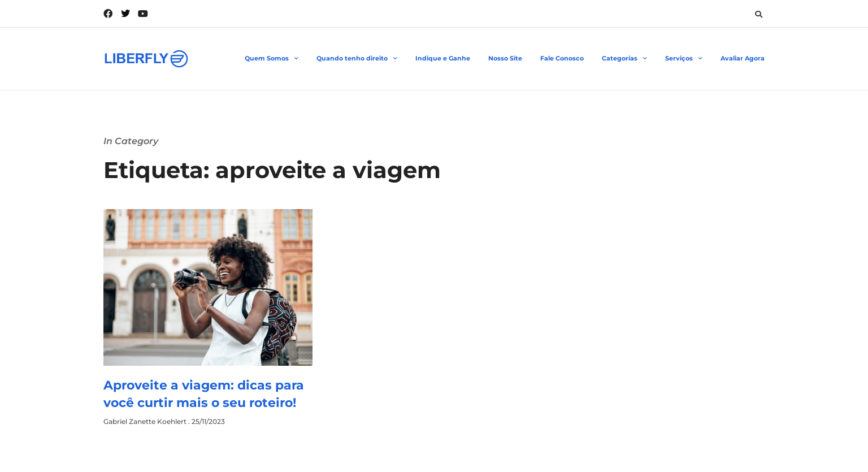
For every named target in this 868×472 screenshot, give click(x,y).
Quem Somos (272, 59)
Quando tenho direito (357, 59)
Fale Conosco (562, 58)
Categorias (624, 59)
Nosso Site (505, 58)
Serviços (684, 59)
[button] (758, 14)
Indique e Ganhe (443, 58)
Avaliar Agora (743, 58)
